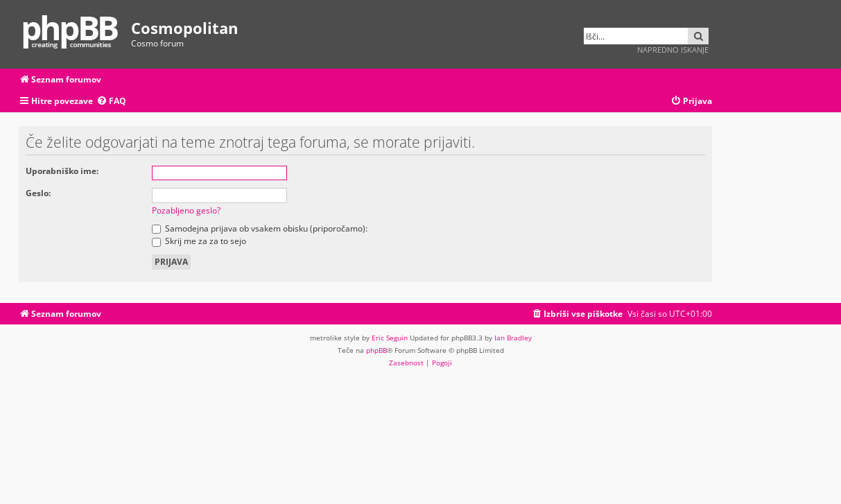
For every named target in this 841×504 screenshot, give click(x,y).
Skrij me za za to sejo (199, 241)
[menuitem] (111, 102)
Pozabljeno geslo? (186, 210)
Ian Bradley (513, 338)
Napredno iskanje (673, 50)
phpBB (376, 350)
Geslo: (38, 193)
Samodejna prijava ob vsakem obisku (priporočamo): (260, 228)
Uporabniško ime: (62, 171)
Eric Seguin (390, 338)
